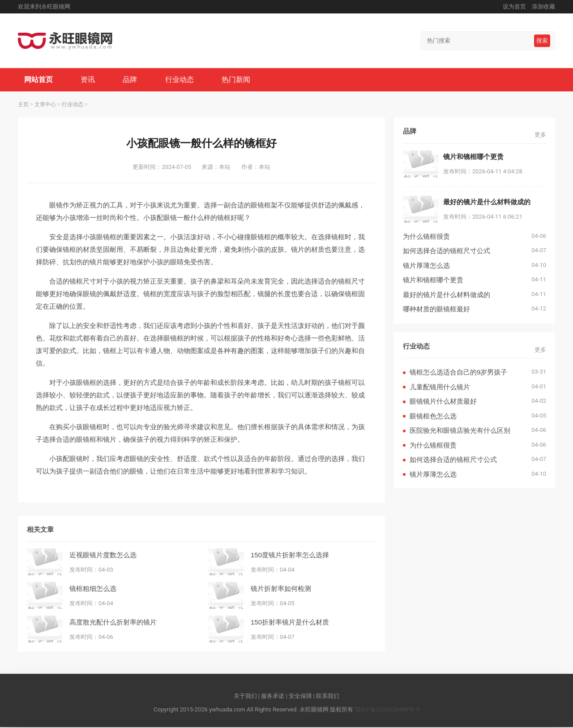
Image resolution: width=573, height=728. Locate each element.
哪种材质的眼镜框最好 (436, 310)
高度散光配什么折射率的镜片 (113, 622)
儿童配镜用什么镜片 (440, 388)
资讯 (89, 80)
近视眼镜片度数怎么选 (103, 555)
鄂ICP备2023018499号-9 (387, 710)
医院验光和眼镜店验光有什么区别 (460, 431)
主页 (23, 105)
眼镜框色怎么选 (433, 417)
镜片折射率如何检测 (281, 589)
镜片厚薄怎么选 (426, 266)
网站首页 (39, 80)
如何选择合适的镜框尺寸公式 (447, 252)
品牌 (132, 80)
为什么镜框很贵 (426, 237)
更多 (540, 136)
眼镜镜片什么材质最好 (443, 402)
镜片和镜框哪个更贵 (433, 281)
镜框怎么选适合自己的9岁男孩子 (458, 373)
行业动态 (182, 80)
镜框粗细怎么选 (93, 589)
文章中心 (45, 105)
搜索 (542, 41)
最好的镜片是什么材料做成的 (447, 295)
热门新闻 (239, 80)
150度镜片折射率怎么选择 (290, 555)
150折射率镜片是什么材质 (290, 622)
